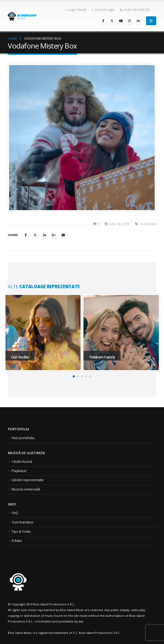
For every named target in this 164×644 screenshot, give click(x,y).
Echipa (17, 541)
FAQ (15, 513)
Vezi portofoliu (23, 438)
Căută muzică (22, 462)
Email (63, 235)
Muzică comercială (26, 489)
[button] (74, 376)
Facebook (26, 235)
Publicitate (148, 224)
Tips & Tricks (21, 532)
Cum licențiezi (22, 522)
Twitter (35, 235)
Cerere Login (103, 10)
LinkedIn (44, 235)
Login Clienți (75, 10)
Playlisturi (19, 471)
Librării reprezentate (28, 480)
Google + (54, 235)
